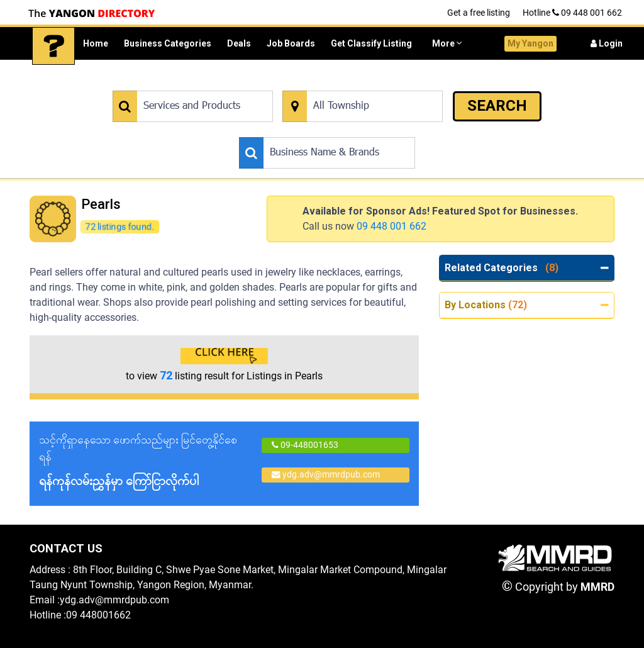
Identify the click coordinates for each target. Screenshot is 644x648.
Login (607, 43)
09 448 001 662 (391, 226)
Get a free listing (479, 13)
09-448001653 (305, 445)
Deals (239, 43)
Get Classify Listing (371, 43)
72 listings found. (119, 226)
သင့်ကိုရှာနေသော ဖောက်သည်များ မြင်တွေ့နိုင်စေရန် (144, 461)
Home (96, 43)
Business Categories (168, 43)
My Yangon (530, 43)
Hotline (572, 13)
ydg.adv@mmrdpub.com (326, 474)
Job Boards (291, 43)
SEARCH (497, 106)
